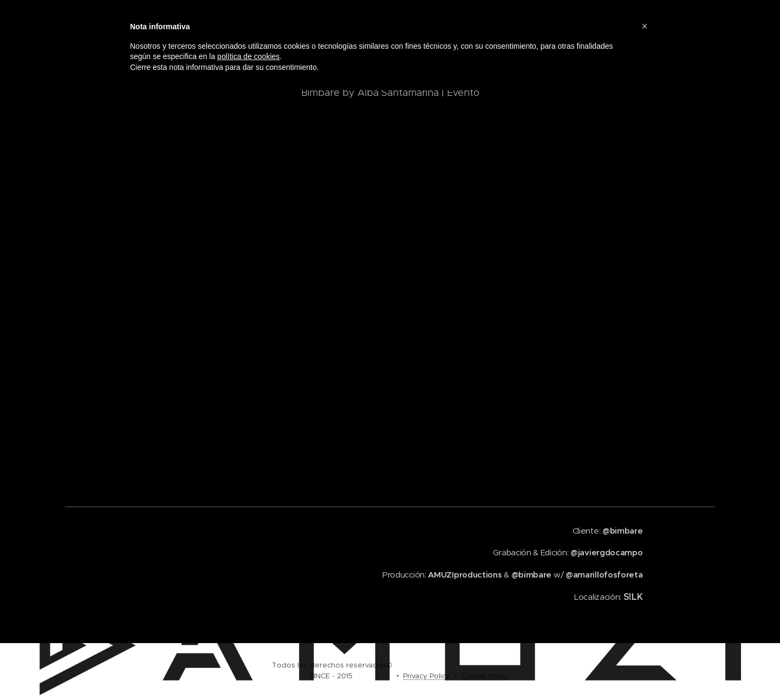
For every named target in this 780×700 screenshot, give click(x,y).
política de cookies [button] (248, 56)
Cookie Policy (485, 676)
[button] (645, 26)
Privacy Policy (427, 676)
